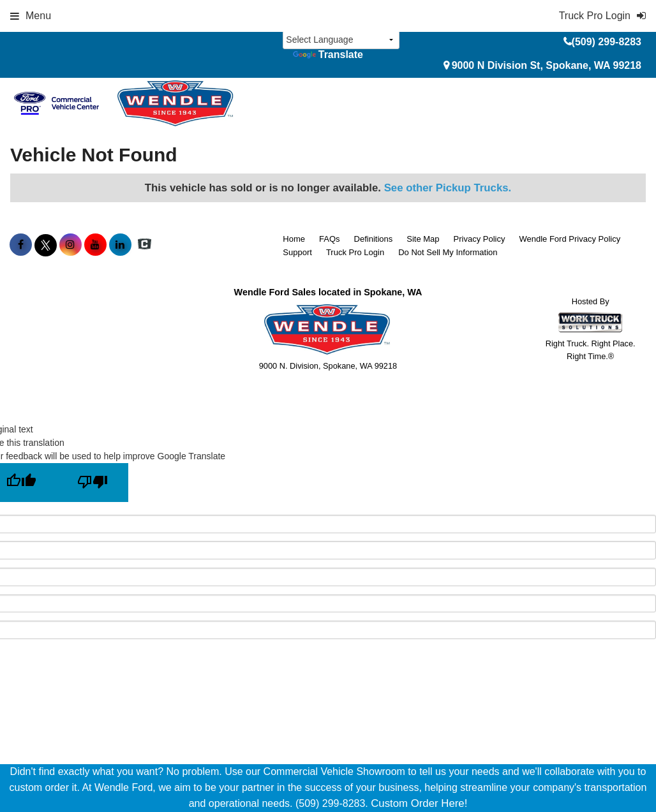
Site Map (423, 239)
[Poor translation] (93, 483)
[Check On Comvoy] (145, 245)
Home (294, 239)
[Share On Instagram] (71, 245)
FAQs (330, 239)
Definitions (374, 239)
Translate (328, 55)
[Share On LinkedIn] (120, 245)
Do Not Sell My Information (448, 252)
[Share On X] (46, 245)
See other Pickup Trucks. (448, 188)
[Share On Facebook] (21, 245)
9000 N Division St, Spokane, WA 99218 (547, 65)
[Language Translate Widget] (341, 40)
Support (297, 252)
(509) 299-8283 (607, 42)
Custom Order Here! (419, 803)
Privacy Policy (480, 239)
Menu (31, 16)
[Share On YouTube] (95, 245)
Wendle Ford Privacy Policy (570, 239)
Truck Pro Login (355, 252)
